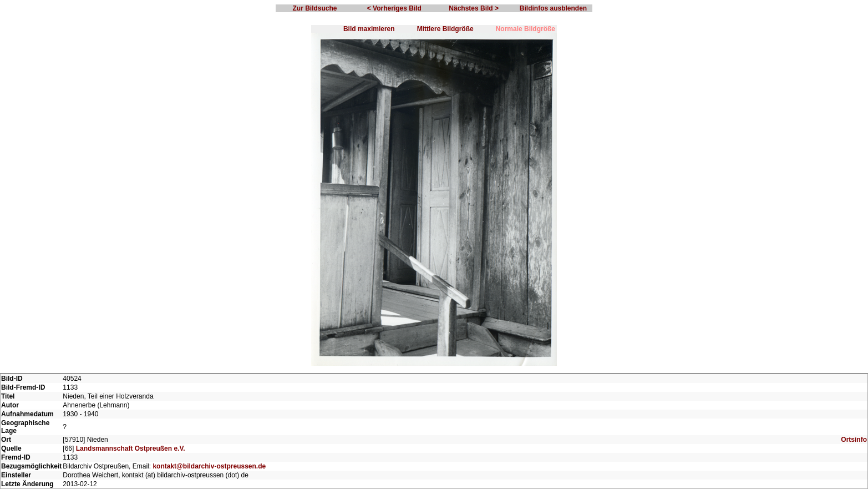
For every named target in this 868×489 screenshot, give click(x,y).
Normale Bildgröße (526, 29)
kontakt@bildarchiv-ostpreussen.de (209, 466)
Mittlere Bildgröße (445, 29)
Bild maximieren (369, 29)
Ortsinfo (854, 440)
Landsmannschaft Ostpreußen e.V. (131, 448)
